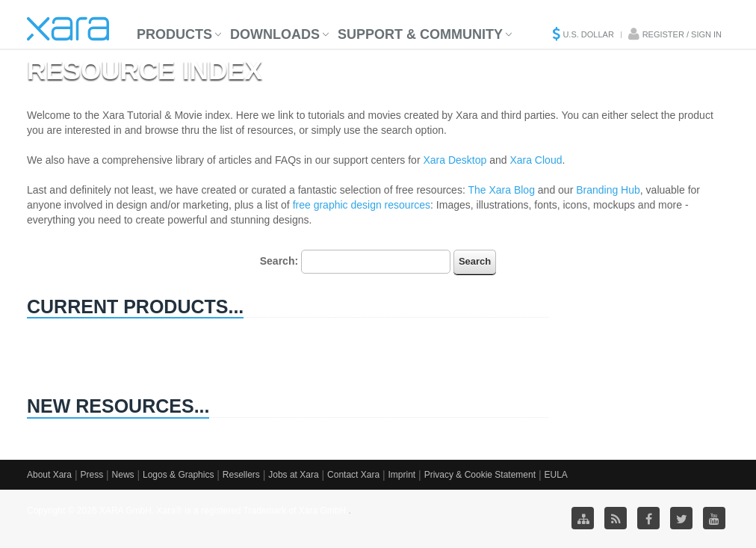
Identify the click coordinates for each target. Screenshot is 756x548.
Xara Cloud (536, 160)
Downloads (275, 34)
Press (92, 475)
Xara (68, 29)
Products (174, 34)
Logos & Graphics (178, 475)
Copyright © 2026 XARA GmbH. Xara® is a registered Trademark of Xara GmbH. (188, 511)
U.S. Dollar (588, 34)
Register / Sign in (682, 34)
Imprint (402, 475)
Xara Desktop (455, 160)
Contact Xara (353, 475)
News (123, 475)
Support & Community (420, 34)
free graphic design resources (362, 205)
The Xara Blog (501, 190)
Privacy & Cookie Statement (480, 475)
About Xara (49, 475)
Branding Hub (608, 190)
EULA (555, 475)
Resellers (241, 475)
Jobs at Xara (293, 475)
